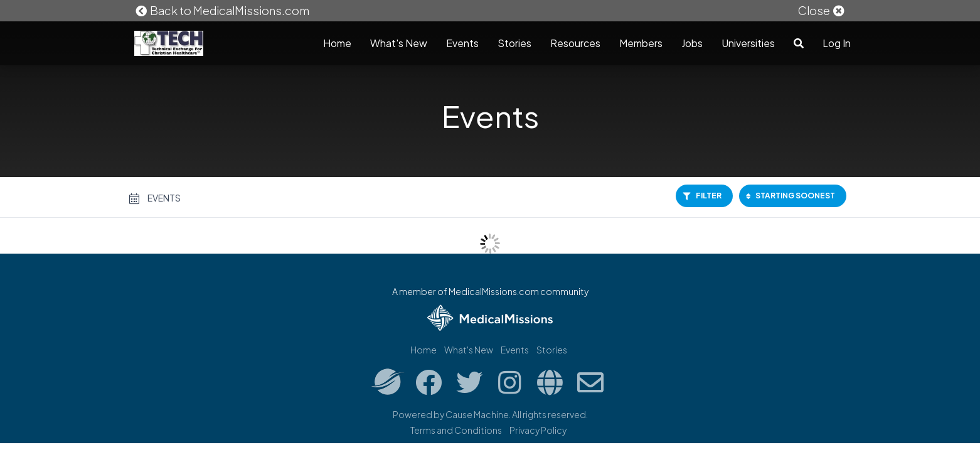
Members (641, 43)
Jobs (692, 43)
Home (337, 43)
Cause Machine (477, 414)
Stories (514, 43)
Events (462, 43)
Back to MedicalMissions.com (222, 10)
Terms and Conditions (456, 430)
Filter (702, 196)
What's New (399, 43)
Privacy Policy (538, 430)
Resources (575, 43)
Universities (748, 43)
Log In (837, 43)
